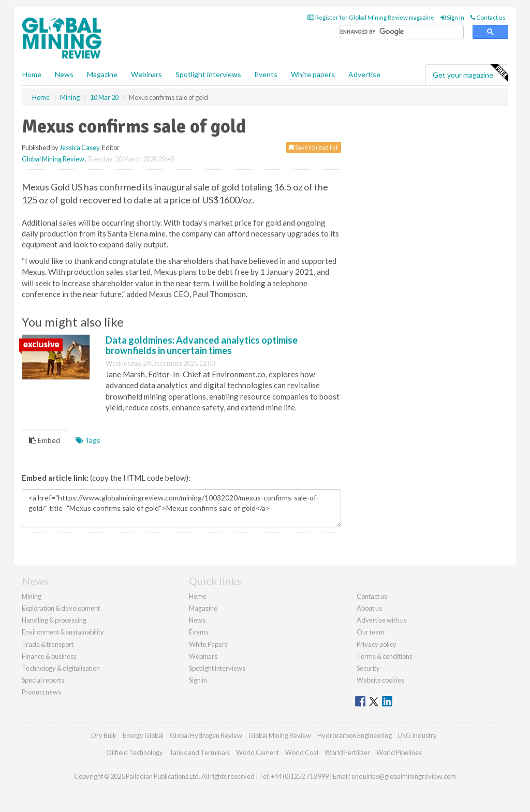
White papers (313, 74)
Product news (41, 692)
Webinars (146, 74)
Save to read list (314, 147)
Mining (32, 596)
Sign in (452, 17)
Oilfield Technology (135, 752)
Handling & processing (54, 620)
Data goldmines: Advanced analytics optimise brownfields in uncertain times (202, 345)
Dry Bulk (104, 735)
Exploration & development (61, 608)
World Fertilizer (347, 752)
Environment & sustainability (63, 632)
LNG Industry (417, 735)
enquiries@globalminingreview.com (404, 776)
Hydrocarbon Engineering (355, 735)
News (197, 620)
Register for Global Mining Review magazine (371, 17)
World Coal (302, 752)
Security (368, 668)
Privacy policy (377, 644)
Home (32, 74)
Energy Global (143, 735)
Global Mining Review (53, 159)
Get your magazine (470, 73)
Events (266, 74)
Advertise (364, 74)
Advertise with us (382, 620)
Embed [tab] (45, 440)
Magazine (102, 74)
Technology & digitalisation (61, 668)
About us (369, 608)
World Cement (257, 752)
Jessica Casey (79, 147)
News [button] (64, 74)
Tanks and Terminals (200, 752)
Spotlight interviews (208, 74)
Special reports (43, 680)
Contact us (488, 17)
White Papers (208, 644)
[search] (402, 32)
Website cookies (380, 680)
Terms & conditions (385, 656)
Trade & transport (48, 644)
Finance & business (49, 656)
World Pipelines (399, 752)
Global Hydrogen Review (206, 735)
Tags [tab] (88, 440)
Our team (371, 632)
